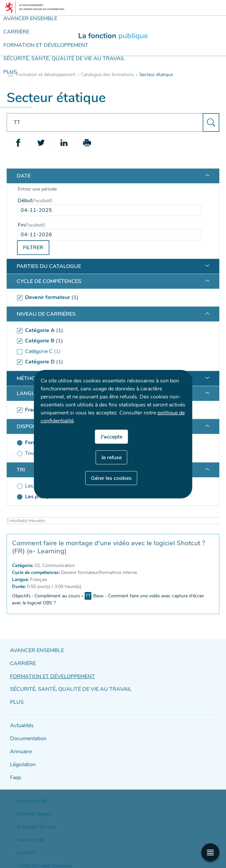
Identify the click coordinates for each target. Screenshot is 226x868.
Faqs (15, 765)
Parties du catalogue (49, 266)
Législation (21, 754)
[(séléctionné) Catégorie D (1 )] (110, 362)
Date (24, 176)
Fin (31, 225)
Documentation (26, 730)
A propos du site (31, 808)
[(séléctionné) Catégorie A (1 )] (110, 330)
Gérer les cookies (111, 478)
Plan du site (27, 819)
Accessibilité (28, 787)
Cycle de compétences (49, 281)
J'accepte (111, 437)
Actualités (20, 719)
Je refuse (111, 457)
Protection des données (38, 840)
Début (35, 201)
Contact (24, 830)
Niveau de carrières (46, 314)
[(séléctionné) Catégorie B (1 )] (110, 341)
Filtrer (33, 248)
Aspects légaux (30, 798)
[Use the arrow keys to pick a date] (110, 210)
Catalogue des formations (107, 75)
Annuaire (19, 742)
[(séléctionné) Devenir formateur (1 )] (110, 298)
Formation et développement (46, 75)
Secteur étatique (156, 75)
